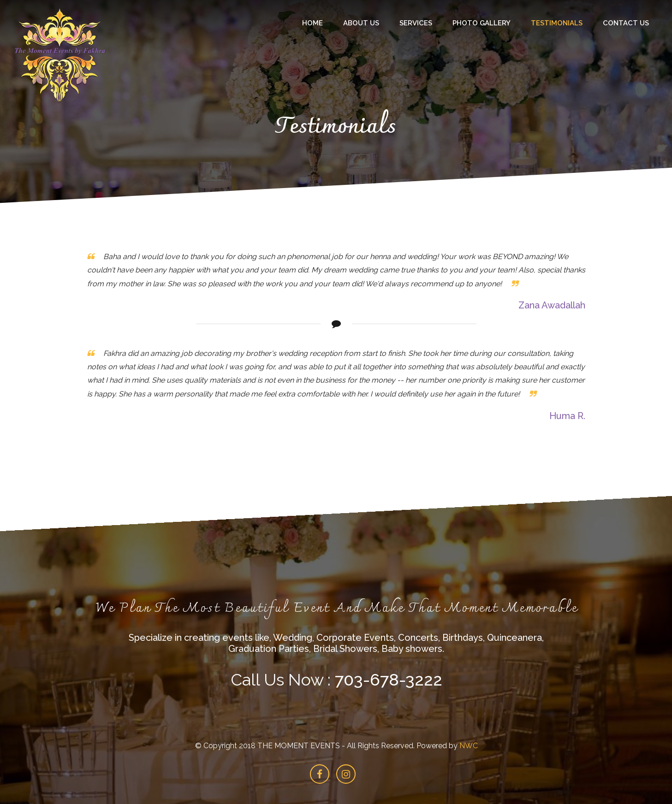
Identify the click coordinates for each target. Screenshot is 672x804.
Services (416, 23)
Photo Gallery (482, 23)
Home (312, 23)
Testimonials (557, 23)
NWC (468, 746)
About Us (361, 23)
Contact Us (626, 23)
